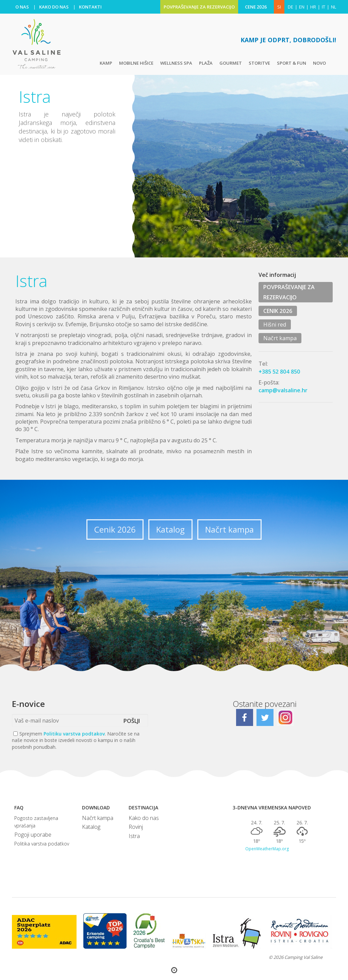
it (324, 7)
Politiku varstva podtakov (74, 734)
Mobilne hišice (136, 63)
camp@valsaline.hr (283, 390)
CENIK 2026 (278, 311)
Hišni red (275, 325)
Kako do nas (144, 818)
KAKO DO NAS (54, 7)
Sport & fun (292, 63)
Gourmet (231, 63)
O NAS (22, 7)
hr (313, 7)
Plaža (206, 63)
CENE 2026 (256, 7)
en (302, 7)
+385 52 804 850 (279, 372)
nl (334, 7)
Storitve (259, 63)
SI (279, 7)
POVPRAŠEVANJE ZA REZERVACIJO (199, 7)
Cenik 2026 (115, 529)
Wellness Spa (176, 63)
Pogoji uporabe (33, 835)
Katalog (170, 529)
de (291, 7)
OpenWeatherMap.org (267, 849)
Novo (319, 63)
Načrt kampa (280, 338)
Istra (134, 836)
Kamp (106, 63)
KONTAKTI (90, 7)
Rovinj (136, 827)
